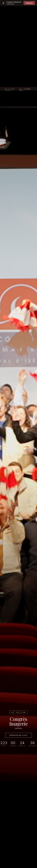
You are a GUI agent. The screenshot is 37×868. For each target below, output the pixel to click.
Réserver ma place (18, 735)
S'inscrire (29, 3)
